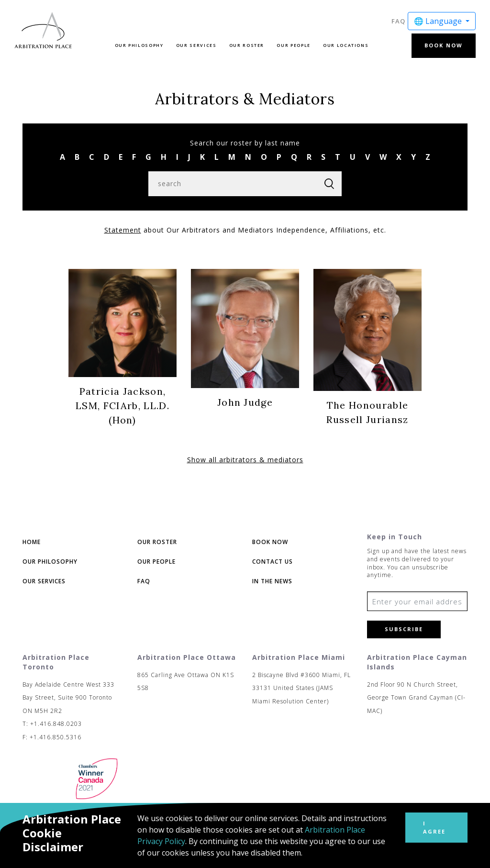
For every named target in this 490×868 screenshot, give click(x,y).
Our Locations (346, 45)
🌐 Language (439, 21)
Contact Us (273, 562)
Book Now (444, 45)
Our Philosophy (139, 45)
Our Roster (247, 45)
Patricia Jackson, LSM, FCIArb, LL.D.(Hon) (122, 406)
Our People (293, 45)
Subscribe (404, 629)
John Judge (245, 402)
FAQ (398, 21)
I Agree (434, 827)
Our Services (196, 45)
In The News (272, 581)
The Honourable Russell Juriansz (367, 412)
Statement (123, 230)
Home (32, 542)
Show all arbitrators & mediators (245, 460)
